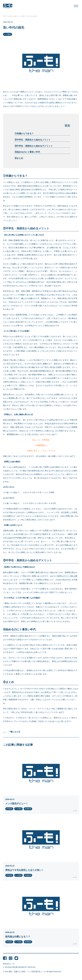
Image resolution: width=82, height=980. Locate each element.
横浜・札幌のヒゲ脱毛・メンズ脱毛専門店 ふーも (27, 972)
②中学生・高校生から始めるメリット (33, 140)
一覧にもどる (12, 732)
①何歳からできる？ (24, 133)
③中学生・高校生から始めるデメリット (34, 146)
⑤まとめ (19, 158)
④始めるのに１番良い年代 (27, 152)
